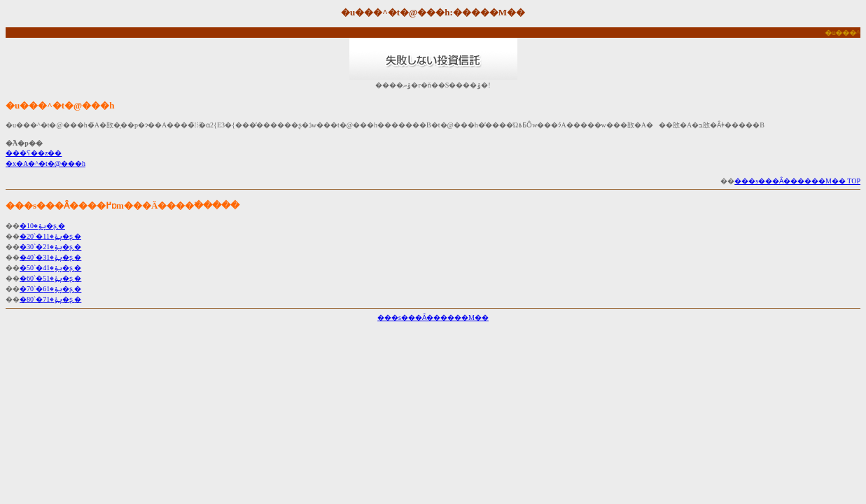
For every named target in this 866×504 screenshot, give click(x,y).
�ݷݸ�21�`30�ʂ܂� (50, 247)
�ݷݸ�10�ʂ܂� (42, 226)
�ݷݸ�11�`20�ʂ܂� (50, 236)
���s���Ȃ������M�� (433, 317)
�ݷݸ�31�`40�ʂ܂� (50, 257)
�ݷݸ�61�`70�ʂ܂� (50, 289)
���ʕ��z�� (34, 153)
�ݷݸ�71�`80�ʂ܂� (50, 299)
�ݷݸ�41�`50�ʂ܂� (50, 268)
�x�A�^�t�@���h (46, 163)
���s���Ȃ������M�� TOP (797, 181)
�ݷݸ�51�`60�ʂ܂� (50, 278)
